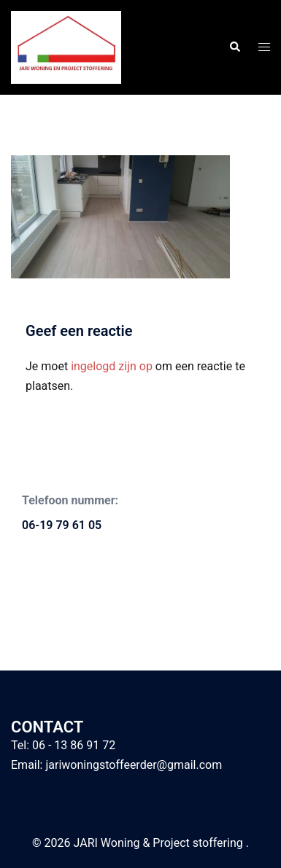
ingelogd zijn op (112, 366)
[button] (234, 47)
